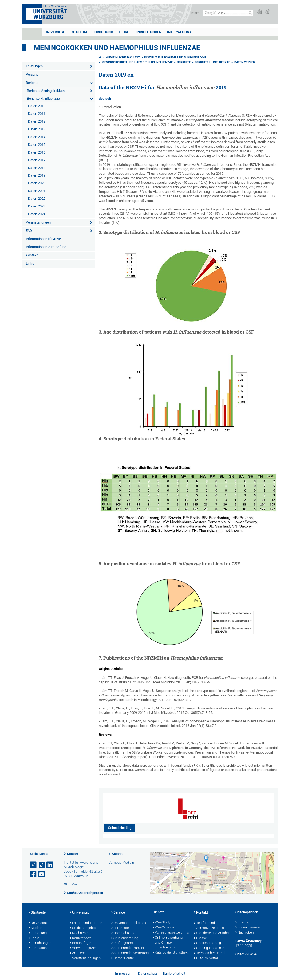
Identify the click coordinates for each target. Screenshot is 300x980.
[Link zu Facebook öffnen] (34, 874)
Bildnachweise (248, 928)
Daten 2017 (37, 160)
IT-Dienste (120, 928)
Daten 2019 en (245, 62)
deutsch (105, 98)
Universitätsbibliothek (129, 923)
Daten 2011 (37, 114)
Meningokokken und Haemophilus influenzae (137, 62)
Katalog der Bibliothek (170, 953)
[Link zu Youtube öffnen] (42, 874)
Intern (195, 13)
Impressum (124, 973)
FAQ (29, 231)
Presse (200, 938)
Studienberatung (125, 938)
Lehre (124, 32)
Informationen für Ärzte (43, 239)
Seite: (240, 954)
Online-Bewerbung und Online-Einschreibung (168, 943)
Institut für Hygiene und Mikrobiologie (175, 58)
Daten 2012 (37, 121)
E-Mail (73, 884)
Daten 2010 (37, 106)
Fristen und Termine (86, 923)
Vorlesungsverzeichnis (171, 933)
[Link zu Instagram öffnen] (34, 865)
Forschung (103, 32)
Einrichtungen (148, 32)
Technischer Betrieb (210, 953)
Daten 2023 (37, 206)
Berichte (32, 83)
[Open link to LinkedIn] (50, 865)
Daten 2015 (37, 145)
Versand (32, 74)
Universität (55, 32)
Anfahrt (117, 854)
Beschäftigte (81, 943)
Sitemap (243, 923)
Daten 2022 (37, 199)
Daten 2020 (37, 183)
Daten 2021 (37, 191)
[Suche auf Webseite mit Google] (228, 13)
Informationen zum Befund (46, 247)
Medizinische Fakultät (123, 58)
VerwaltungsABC (84, 948)
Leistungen (34, 66)
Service (118, 913)
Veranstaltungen (38, 222)
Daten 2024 (37, 214)
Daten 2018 (37, 168)
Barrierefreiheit (174, 973)
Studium (79, 32)
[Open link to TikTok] (42, 865)
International (180, 32)
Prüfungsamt (122, 943)
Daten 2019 (37, 175)
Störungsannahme (209, 948)
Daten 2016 (37, 152)
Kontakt (32, 255)
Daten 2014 (37, 137)
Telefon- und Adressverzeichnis (209, 926)
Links (30, 263)
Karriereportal (81, 938)
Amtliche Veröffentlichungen (85, 956)
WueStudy (161, 923)
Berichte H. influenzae (43, 98)
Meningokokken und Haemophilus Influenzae (117, 48)
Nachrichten (80, 933)
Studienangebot (83, 928)
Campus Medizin (121, 862)
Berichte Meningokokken (46, 91)
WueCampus (164, 928)
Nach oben (245, 933)
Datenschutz (148, 973)
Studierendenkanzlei (128, 948)
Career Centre (123, 958)
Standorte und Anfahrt (212, 933)
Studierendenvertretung (129, 953)
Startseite (37, 913)
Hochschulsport (124, 933)
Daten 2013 (37, 129)
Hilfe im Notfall (206, 958)
